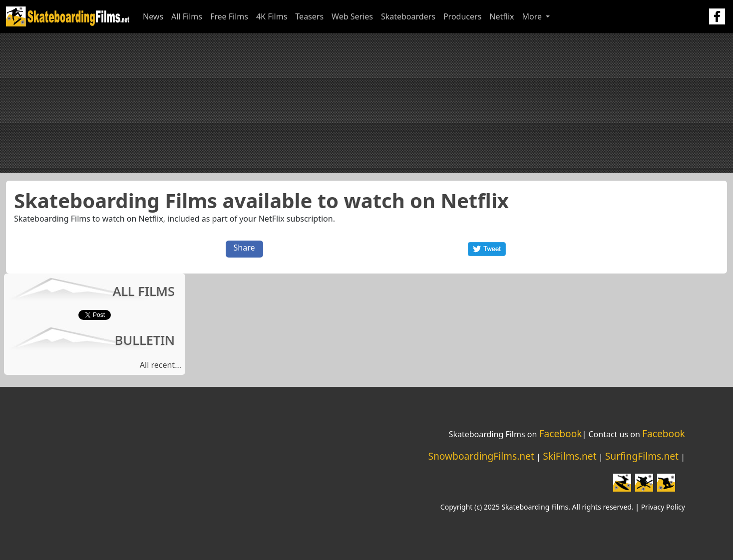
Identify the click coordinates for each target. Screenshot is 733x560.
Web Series (352, 16)
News (153, 16)
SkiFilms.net (569, 456)
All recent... (161, 365)
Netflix (502, 16)
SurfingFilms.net (642, 456)
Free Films (229, 16)
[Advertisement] (366, 103)
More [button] (533, 16)
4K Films (272, 16)
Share (244, 248)
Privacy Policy (663, 507)
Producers (462, 16)
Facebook (560, 433)
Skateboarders (408, 16)
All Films (187, 16)
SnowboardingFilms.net (481, 456)
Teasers (309, 16)
